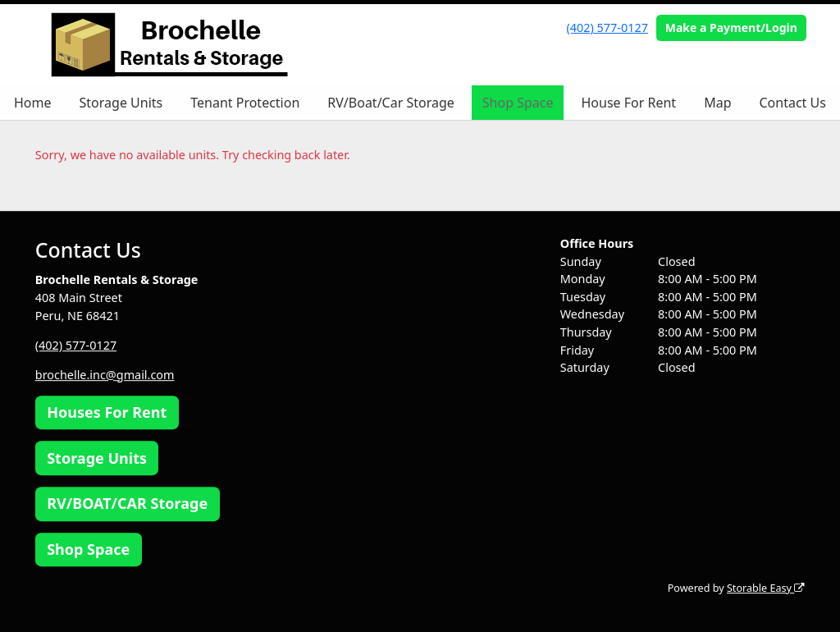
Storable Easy (766, 588)
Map (717, 103)
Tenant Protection (245, 103)
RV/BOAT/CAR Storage (127, 504)
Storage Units (121, 103)
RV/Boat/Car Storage (391, 103)
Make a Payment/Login (731, 27)
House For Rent (628, 103)
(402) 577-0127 (607, 27)
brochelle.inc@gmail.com (105, 375)
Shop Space (518, 103)
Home (33, 103)
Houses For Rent (107, 412)
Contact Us (792, 103)
